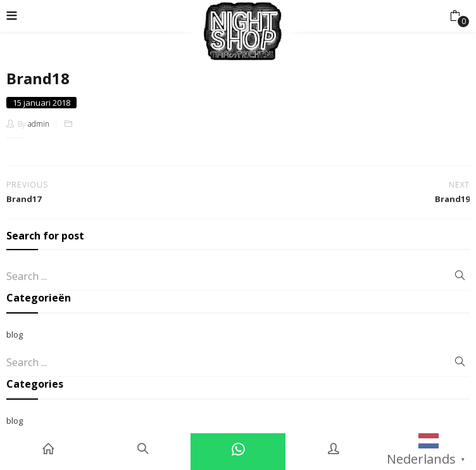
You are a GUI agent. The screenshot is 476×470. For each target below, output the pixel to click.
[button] (455, 16)
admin (39, 124)
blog (15, 334)
